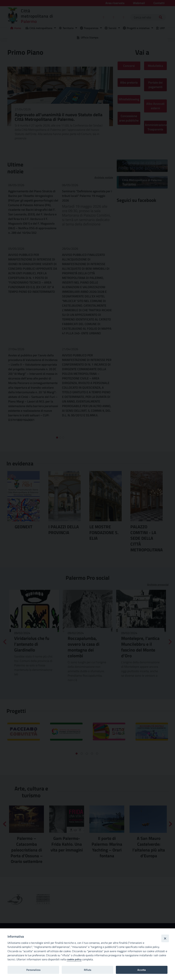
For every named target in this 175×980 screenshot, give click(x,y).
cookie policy (74, 959)
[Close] (165, 938)
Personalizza (33, 970)
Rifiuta (88, 970)
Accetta (142, 970)
